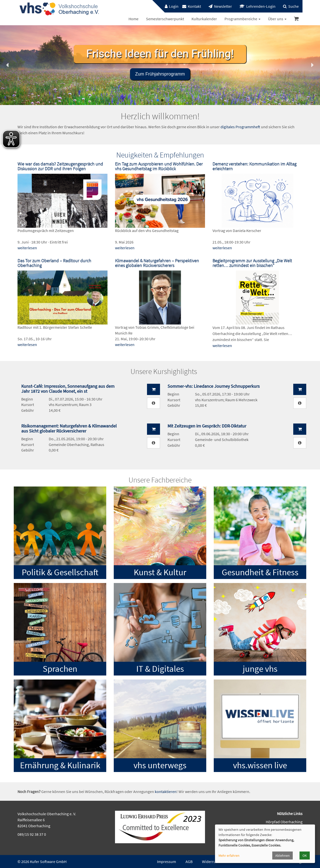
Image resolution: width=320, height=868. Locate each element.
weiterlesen (27, 248)
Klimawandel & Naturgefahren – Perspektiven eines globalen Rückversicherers (157, 263)
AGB (189, 861)
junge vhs (260, 669)
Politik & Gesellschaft (60, 572)
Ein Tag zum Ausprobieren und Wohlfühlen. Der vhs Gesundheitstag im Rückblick (159, 166)
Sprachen (60, 669)
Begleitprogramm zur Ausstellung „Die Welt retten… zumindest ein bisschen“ (252, 263)
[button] (8, 65)
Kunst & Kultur (160, 572)
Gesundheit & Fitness (260, 572)
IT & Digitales (160, 669)
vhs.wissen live (260, 765)
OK (305, 855)
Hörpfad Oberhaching (284, 822)
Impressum (166, 861)
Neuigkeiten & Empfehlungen (160, 155)
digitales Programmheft (240, 127)
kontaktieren (166, 791)
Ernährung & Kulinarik (60, 765)
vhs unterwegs (160, 765)
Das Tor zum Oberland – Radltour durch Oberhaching (54, 263)
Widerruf (209, 861)
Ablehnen (282, 855)
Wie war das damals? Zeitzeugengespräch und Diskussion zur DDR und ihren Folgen (60, 166)
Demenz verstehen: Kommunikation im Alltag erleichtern (254, 166)
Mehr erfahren (229, 855)
